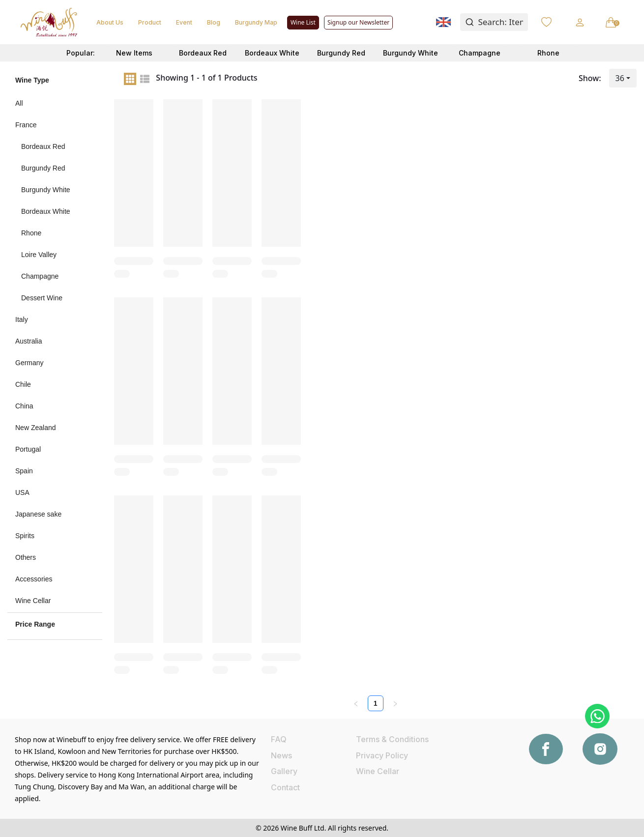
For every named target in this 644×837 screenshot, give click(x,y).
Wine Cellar (378, 771)
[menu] (55, 352)
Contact (285, 787)
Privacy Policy (382, 755)
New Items (134, 53)
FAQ (279, 739)
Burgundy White (410, 53)
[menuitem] (55, 103)
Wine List (303, 22)
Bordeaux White (272, 53)
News (281, 755)
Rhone (548, 53)
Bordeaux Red (203, 53)
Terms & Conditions (392, 739)
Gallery (284, 771)
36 (620, 78)
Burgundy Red (341, 53)
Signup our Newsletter (358, 22)
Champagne (480, 53)
